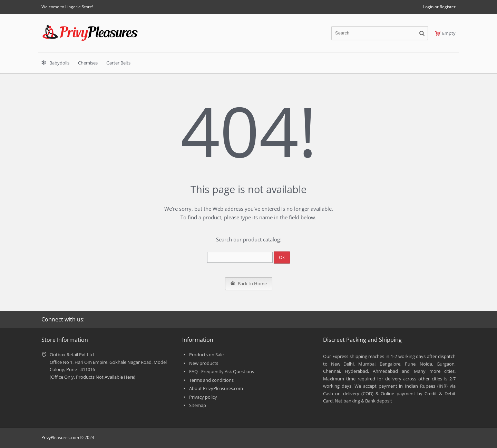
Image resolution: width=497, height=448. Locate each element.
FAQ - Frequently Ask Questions (222, 371)
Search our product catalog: (249, 239)
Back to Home (249, 283)
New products (204, 363)
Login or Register (439, 7)
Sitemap (198, 405)
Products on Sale (206, 355)
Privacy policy (203, 397)
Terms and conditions (211, 380)
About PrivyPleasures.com (216, 388)
